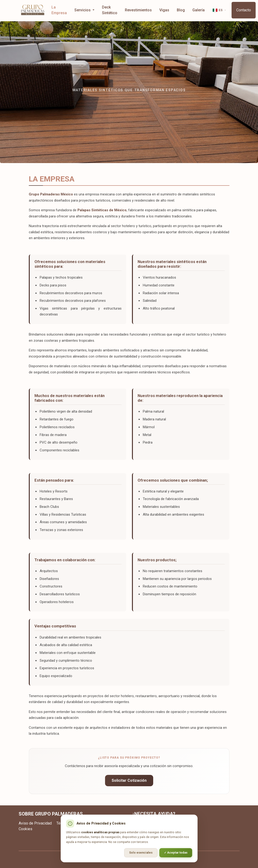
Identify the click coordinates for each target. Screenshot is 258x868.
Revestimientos (138, 10)
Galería (199, 10)
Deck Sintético (110, 10)
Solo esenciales (141, 853)
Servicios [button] (83, 10)
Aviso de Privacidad (35, 823)
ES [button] (218, 10)
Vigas (164, 10)
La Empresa (59, 10)
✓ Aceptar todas (176, 853)
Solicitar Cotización (129, 780)
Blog (181, 10)
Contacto (244, 10)
